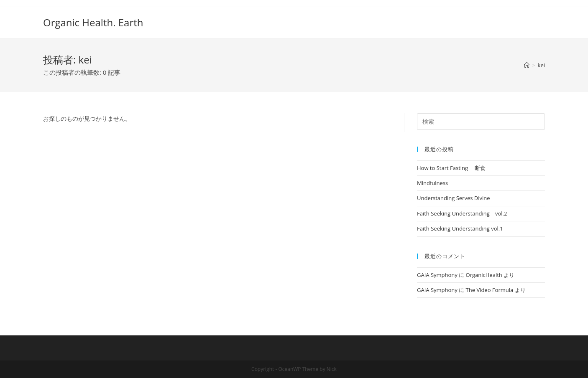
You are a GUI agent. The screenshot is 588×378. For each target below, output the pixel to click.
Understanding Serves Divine (454, 198)
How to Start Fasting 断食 (451, 168)
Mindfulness (432, 183)
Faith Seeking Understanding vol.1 (460, 228)
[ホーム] (527, 65)
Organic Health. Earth (93, 22)
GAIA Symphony (437, 275)
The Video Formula (490, 290)
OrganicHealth (484, 275)
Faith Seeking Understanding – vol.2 (462, 213)
